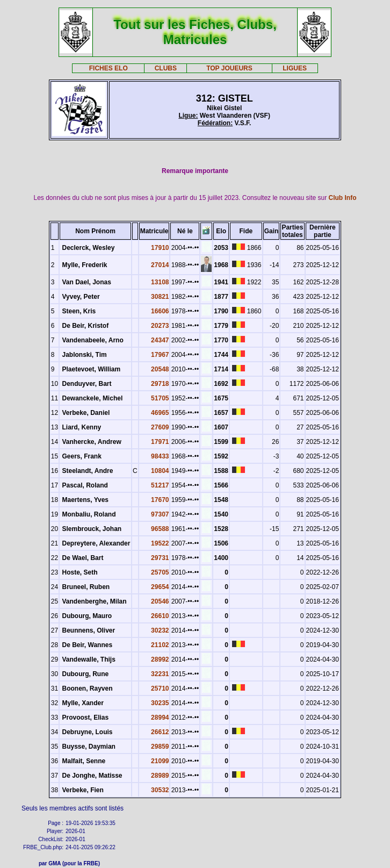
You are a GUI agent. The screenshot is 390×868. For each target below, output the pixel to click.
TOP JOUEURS (229, 68)
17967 (160, 355)
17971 (160, 442)
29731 (160, 558)
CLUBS (166, 68)
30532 (160, 790)
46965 (160, 413)
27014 (160, 265)
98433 (160, 456)
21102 (160, 645)
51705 (160, 398)
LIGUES (295, 68)
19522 (160, 543)
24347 (160, 340)
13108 (160, 282)
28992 (160, 659)
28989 (160, 776)
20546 (160, 601)
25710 (160, 688)
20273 (160, 326)
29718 (160, 384)
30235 (160, 703)
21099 (160, 761)
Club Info (343, 198)
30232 (160, 630)
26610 (160, 616)
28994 (160, 718)
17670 (160, 500)
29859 (160, 747)
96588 (160, 529)
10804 (160, 471)
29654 (160, 587)
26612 (160, 732)
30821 (160, 297)
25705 (160, 572)
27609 (160, 427)
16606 (160, 311)
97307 (160, 514)
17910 (160, 248)
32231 (160, 674)
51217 (160, 485)
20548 (160, 369)
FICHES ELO (109, 68)
